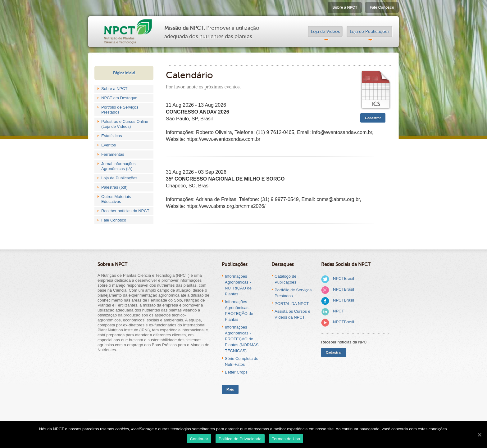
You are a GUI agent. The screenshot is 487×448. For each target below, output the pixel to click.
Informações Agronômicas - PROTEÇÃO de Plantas (239, 311)
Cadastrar (373, 118)
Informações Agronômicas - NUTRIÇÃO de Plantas (238, 285)
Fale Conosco (382, 7)
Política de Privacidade (240, 439)
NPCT (338, 311)
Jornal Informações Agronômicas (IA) (118, 166)
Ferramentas (113, 154)
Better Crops (236, 372)
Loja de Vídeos (325, 31)
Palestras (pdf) (114, 187)
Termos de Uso (286, 439)
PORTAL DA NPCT (292, 304)
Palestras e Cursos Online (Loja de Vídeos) (125, 124)
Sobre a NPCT (345, 7)
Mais (230, 389)
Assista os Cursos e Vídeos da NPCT (292, 314)
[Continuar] (479, 435)
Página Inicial (124, 73)
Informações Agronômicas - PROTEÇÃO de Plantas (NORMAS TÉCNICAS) (242, 339)
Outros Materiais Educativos (116, 199)
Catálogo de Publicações (285, 279)
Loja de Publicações (370, 31)
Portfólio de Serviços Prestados (120, 110)
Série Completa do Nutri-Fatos (242, 361)
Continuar (199, 439)
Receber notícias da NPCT (125, 211)
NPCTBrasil (344, 278)
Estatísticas (112, 136)
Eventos (109, 145)
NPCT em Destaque (119, 98)
